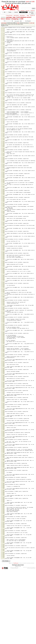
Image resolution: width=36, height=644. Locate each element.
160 (4, 248)
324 (4, 470)
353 (4, 509)
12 (4, 41)
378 (4, 543)
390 (4, 559)
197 (4, 299)
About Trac (27, 11)
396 (4, 567)
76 (4, 129)
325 (4, 472)
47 (4, 89)
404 (4, 578)
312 (4, 454)
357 (4, 515)
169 (4, 261)
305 (4, 445)
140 (4, 220)
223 (4, 335)
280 (4, 412)
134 (4, 212)
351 (4, 507)
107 (4, 173)
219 (4, 328)
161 (4, 250)
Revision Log (32, 15)
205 (4, 310)
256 (4, 380)
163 (4, 252)
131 (4, 207)
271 (4, 400)
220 (4, 329)
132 (4, 209)
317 (4, 461)
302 (4, 442)
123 (4, 195)
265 (4, 392)
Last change (4, 23)
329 (4, 477)
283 (4, 417)
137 (4, 216)
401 (4, 574)
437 (4, 622)
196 (4, 298)
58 (4, 104)
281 (4, 413)
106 (4, 171)
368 (4, 531)
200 (4, 303)
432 (4, 614)
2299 (22, 19)
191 (4, 291)
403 (4, 576)
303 (4, 443)
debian (8, 19)
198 (4, 300)
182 (4, 279)
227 (4, 341)
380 (4, 547)
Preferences (33, 11)
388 (4, 557)
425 (4, 605)
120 (4, 191)
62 (4, 110)
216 (4, 324)
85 (4, 142)
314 (4, 457)
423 (4, 603)
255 (4, 379)
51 (4, 95)
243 (4, 363)
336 (4, 486)
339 (4, 490)
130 (4, 204)
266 (4, 393)
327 (4, 474)
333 (4, 482)
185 (4, 284)
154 (4, 240)
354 (4, 511)
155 (4, 242)
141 (4, 221)
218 (4, 327)
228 (4, 342)
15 (4, 46)
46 (4, 88)
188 (4, 287)
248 (4, 369)
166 (4, 257)
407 (4, 581)
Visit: (4, 21)
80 (4, 135)
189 (4, 289)
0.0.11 (3, 19)
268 (4, 395)
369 (4, 532)
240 (4, 359)
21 (4, 54)
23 (4, 56)
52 (4, 96)
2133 (18, 23)
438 (4, 623)
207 (4, 313)
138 (4, 217)
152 (4, 238)
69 (4, 120)
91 (4, 150)
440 (4, 626)
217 (4, 326)
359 (4, 517)
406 (4, 580)
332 (4, 481)
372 (4, 536)
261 (4, 386)
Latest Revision (16, 15)
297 (4, 435)
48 (4, 90)
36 (4, 75)
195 (4, 297)
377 (4, 542)
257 (4, 381)
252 (4, 375)
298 (4, 436)
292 (4, 428)
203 (4, 307)
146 (4, 228)
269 (4, 396)
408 (4, 584)
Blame (28, 15)
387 (4, 556)
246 (4, 367)
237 (4, 355)
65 (4, 115)
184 (4, 282)
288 (4, 422)
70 (4, 121)
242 (4, 362)
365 (4, 526)
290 (4, 426)
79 (4, 134)
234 (4, 350)
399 (4, 572)
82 (4, 137)
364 (4, 525)
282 (4, 414)
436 (4, 620)
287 (4, 421)
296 (4, 434)
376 (4, 541)
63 (4, 112)
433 (4, 616)
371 (4, 534)
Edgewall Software (15, 642)
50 (4, 94)
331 (4, 480)
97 (4, 159)
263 (4, 388)
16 (4, 47)
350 (4, 506)
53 (4, 97)
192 (4, 292)
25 (4, 60)
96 (4, 158)
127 (4, 201)
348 (4, 502)
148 (4, 231)
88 (4, 146)
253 (4, 376)
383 (4, 550)
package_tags (11, 17)
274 (4, 403)
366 (4, 528)
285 (4, 419)
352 (4, 508)
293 (4, 429)
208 (4, 314)
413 (4, 589)
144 (4, 225)
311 (4, 453)
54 (4, 98)
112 (4, 179)
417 (4, 595)
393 (4, 564)
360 (4, 520)
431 (4, 613)
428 (4, 610)
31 (4, 69)
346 (4, 499)
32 (4, 70)
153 (4, 239)
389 (4, 558)
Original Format (18, 640)
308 (4, 449)
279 (4, 411)
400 (4, 573)
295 (4, 433)
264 (4, 391)
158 (4, 245)
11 (4, 40)
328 (4, 475)
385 (4, 552)
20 (4, 53)
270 (4, 397)
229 (4, 343)
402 (4, 575)
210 (4, 316)
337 (4, 488)
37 (4, 77)
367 (4, 529)
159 (4, 247)
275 (4, 406)
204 (4, 308)
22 (4, 55)
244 (4, 364)
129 (4, 203)
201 (4, 305)
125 (4, 198)
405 (4, 579)
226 (4, 340)
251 (4, 373)
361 (4, 521)
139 (4, 218)
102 (4, 166)
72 (4, 123)
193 (4, 294)
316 (4, 460)
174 (4, 269)
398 (4, 571)
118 (4, 187)
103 (4, 167)
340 (4, 491)
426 (4, 607)
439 (4, 625)
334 (4, 483)
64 (4, 113)
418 (4, 596)
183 (4, 281)
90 (4, 149)
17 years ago (32, 23)
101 (4, 163)
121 (4, 193)
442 (4, 629)
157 (4, 245)
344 (4, 497)
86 (4, 143)
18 (4, 51)
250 (4, 372)
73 (4, 125)
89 (4, 146)
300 (4, 438)
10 (4, 39)
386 (4, 555)
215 (4, 323)
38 (4, 78)
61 (4, 109)
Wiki (5, 12)
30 (4, 67)
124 (4, 196)
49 (4, 93)
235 (4, 352)
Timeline (10, 12)
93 (4, 152)
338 (4, 489)
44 (4, 86)
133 (4, 210)
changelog (15, 19)
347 (4, 501)
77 (4, 132)
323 (4, 469)
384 (4, 551)
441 (4, 628)
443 (4, 630)
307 (4, 448)
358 (4, 516)
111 (4, 178)
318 (4, 462)
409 (4, 585)
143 (4, 224)
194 (4, 295)
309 (4, 451)
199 (4, 302)
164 (4, 253)
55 (4, 101)
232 (4, 348)
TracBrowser (16, 637)
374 (4, 539)
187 (4, 286)
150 (4, 234)
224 (4, 338)
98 (4, 160)
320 (4, 465)
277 (4, 409)
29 (4, 66)
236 (4, 354)
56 (4, 102)
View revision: (17, 21)
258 (4, 382)
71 (4, 122)
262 (4, 387)
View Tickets (31, 12)
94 (4, 155)
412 (4, 588)
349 (4, 505)
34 (4, 72)
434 (4, 617)
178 (4, 274)
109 (4, 176)
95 (4, 156)
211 (4, 318)
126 (4, 199)
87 (4, 144)
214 (4, 321)
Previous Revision (9, 15)
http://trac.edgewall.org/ (31, 642)
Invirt (27, 2)
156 (4, 243)
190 (4, 290)
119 (4, 190)
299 (4, 437)
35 (4, 74)
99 (4, 161)
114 (4, 182)
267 (4, 394)
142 (4, 223)
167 (4, 259)
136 (4, 215)
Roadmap (16, 12)
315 (4, 459)
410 (4, 586)
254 (4, 378)
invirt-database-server (24, 17)
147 (4, 229)
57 (4, 103)
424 (4, 604)
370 (4, 533)
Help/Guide (23, 11)
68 (4, 118)
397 (4, 568)
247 (4, 368)
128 (4, 202)
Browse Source (23, 12)
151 (4, 235)
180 (4, 277)
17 (4, 50)
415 (4, 592)
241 (4, 360)
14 (4, 45)
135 (4, 213)
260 (4, 385)
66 (4, 116)
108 (4, 174)
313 (4, 456)
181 (4, 278)
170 (4, 262)
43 (4, 85)
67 (4, 117)
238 (4, 357)
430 (4, 612)
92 (4, 151)
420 (4, 599)
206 (4, 311)
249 (4, 371)
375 (4, 540)
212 (4, 319)
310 (4, 452)
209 (4, 315)
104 (4, 168)
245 (4, 366)
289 (4, 425)
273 (4, 402)
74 (4, 127)
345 (4, 498)
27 (4, 62)
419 (4, 597)
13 (4, 43)
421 (4, 600)
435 (4, 619)
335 (4, 485)
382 (4, 549)
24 (4, 59)
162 (4, 251)
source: (3, 17)
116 (4, 185)
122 (4, 194)
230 (4, 344)
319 (4, 464)
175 (4, 270)
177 (4, 273)
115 (4, 184)
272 (4, 401)
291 (4, 427)
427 (4, 608)
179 (4, 276)
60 (4, 108)
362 (4, 523)
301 (4, 441)
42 (4, 83)
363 (4, 524)
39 (4, 79)
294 (4, 430)
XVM (33, 2)
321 (4, 466)
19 (4, 52)
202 (4, 306)
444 (4, 631)
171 (4, 265)
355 (4, 512)
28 (4, 64)
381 (4, 548)
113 (4, 181)
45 (4, 87)
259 (4, 384)
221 (4, 332)
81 (4, 136)
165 (4, 256)
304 (4, 444)
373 (4, 537)
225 (4, 339)
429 (4, 611)
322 (4, 467)
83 (4, 140)
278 (4, 410)
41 (4, 82)
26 (4, 61)
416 (4, 594)
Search (32, 14)
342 (4, 493)
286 (4, 420)
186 (4, 285)
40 (4, 80)
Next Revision (22, 15)
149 (4, 231)
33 (4, 71)
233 (4, 349)
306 (4, 446)
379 (4, 544)
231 (4, 347)
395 (4, 566)
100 (4, 162)
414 (4, 591)
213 (4, 320)
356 (4, 514)
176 (4, 271)
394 (4, 565)
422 (4, 602)
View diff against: (30, 21)
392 (4, 563)
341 (4, 492)
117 (4, 186)
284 (4, 418)
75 (4, 128)
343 (4, 496)
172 (4, 266)
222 (4, 334)
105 (4, 169)
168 (4, 260)
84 (4, 141)
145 (4, 226)
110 (4, 177)
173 (4, 268)
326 (4, 473)
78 (4, 133)
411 (4, 587)
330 (4, 478)
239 (4, 358)
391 (4, 560)
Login (18, 11)
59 (4, 105)
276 (4, 406)
